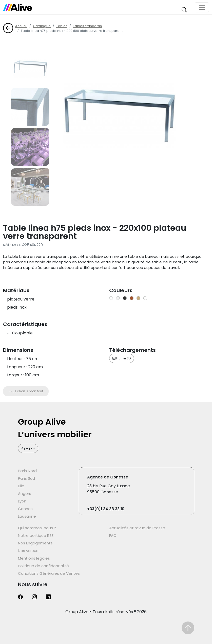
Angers (25, 493)
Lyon (22, 501)
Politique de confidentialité (43, 566)
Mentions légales (34, 558)
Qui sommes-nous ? (37, 528)
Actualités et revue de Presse (137, 528)
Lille (21, 486)
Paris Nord (27, 471)
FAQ (113, 535)
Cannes (25, 509)
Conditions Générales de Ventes (49, 573)
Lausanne (27, 516)
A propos (28, 448)
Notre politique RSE (36, 535)
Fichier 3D (122, 358)
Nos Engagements (35, 543)
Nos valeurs (29, 551)
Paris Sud (26, 478)
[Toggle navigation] (202, 7)
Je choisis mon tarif (26, 391)
